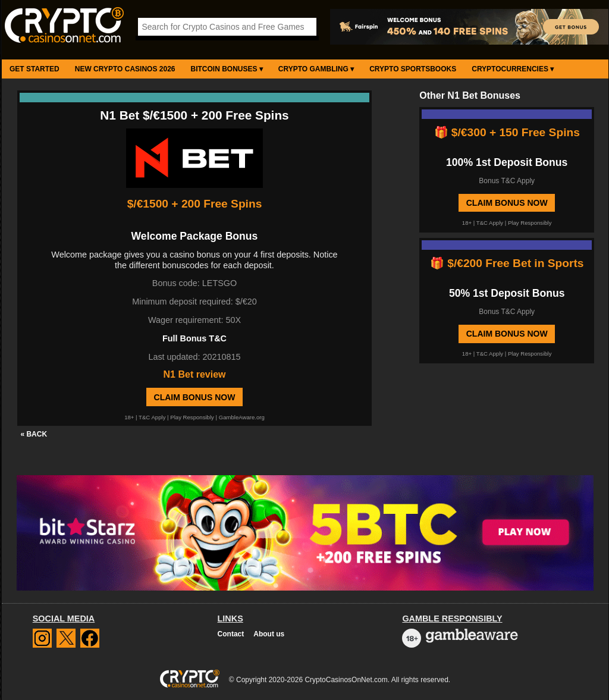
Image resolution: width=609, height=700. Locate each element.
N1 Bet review (195, 374)
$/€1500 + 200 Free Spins (195, 204)
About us (269, 634)
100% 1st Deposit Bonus (507, 162)
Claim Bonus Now (195, 397)
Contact (231, 634)
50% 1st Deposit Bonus (507, 293)
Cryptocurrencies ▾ (513, 69)
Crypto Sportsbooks (413, 69)
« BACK (34, 434)
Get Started (34, 69)
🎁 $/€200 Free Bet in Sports (507, 263)
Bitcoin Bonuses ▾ (227, 69)
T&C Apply (152, 417)
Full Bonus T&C (194, 338)
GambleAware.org (242, 417)
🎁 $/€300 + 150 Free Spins (507, 132)
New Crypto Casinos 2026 (125, 69)
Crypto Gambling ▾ (316, 69)
